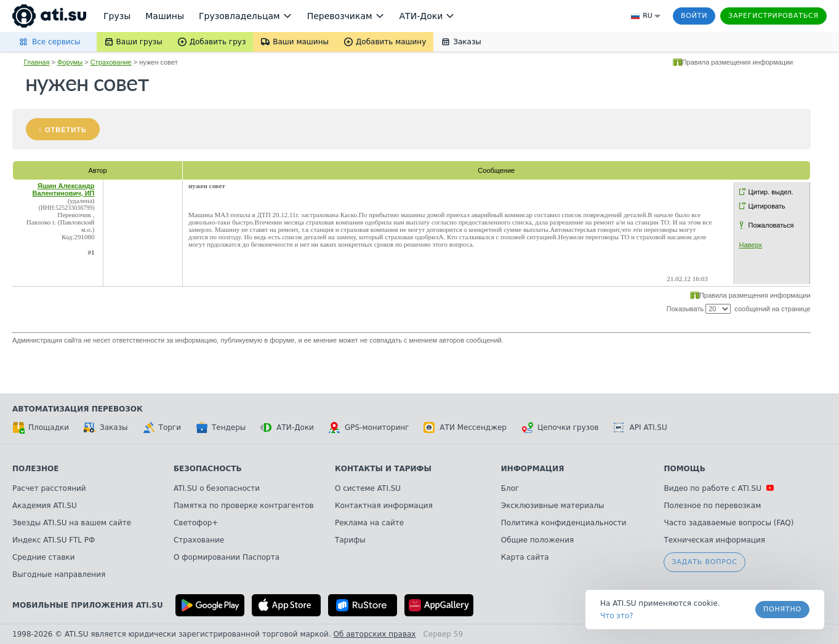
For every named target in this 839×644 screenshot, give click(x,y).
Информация (533, 469)
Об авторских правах (375, 634)
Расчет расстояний (49, 488)
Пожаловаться (771, 225)
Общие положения (537, 540)
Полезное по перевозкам (712, 506)
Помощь (684, 469)
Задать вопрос (704, 562)
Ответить (66, 130)
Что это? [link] (617, 616)
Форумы (70, 62)
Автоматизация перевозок (78, 409)
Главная (37, 62)
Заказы (106, 427)
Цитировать (767, 206)
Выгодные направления (59, 574)
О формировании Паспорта (227, 557)
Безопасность (208, 469)
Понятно (782, 609)
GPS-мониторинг (369, 427)
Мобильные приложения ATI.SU (88, 605)
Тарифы (350, 540)
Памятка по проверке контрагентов (244, 506)
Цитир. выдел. (771, 192)
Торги (162, 427)
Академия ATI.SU (45, 506)
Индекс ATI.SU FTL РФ (54, 540)
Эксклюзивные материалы (553, 506)
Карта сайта (525, 557)
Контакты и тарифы (383, 469)
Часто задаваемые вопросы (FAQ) (729, 523)
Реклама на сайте (369, 523)
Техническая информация (714, 540)
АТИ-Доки (287, 427)
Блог (510, 488)
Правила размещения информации (738, 62)
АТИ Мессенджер (465, 427)
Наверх (751, 245)
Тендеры (221, 427)
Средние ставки (44, 557)
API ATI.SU (640, 427)
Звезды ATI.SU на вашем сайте (72, 523)
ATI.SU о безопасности (217, 488)
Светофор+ (196, 523)
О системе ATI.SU (368, 488)
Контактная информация (384, 506)
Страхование (111, 62)
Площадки (41, 427)
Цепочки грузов (560, 427)
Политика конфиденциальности (564, 523)
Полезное (35, 469)
